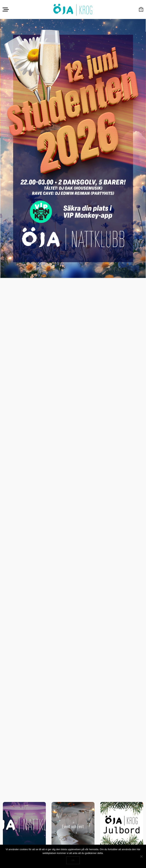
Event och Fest (73, 826)
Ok (73, 860)
